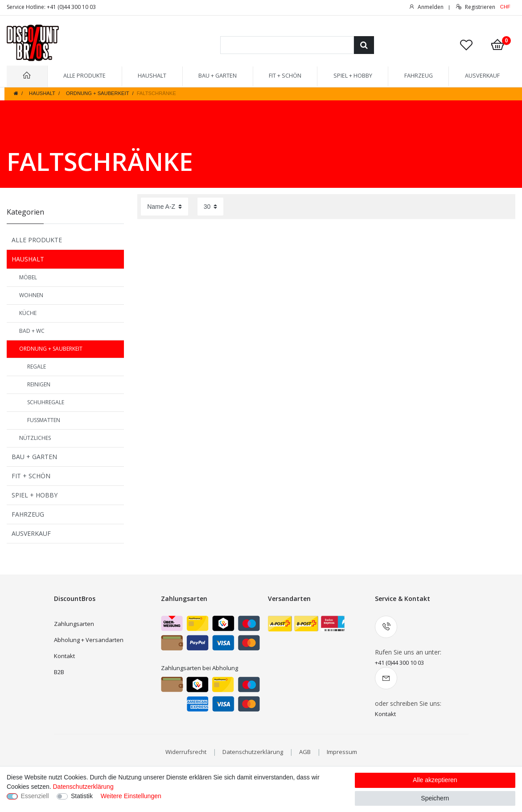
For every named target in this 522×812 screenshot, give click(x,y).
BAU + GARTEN (218, 76)
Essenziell (35, 796)
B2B (59, 672)
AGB (305, 752)
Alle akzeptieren (435, 780)
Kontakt (64, 656)
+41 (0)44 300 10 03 (399, 663)
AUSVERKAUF (482, 76)
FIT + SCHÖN (285, 76)
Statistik (82, 796)
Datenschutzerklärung (253, 752)
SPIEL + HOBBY (353, 76)
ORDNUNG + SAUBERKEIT (97, 93)
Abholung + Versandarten (89, 640)
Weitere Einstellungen (131, 796)
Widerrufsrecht (186, 752)
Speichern (435, 798)
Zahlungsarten (74, 624)
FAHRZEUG (419, 76)
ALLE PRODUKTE (84, 76)
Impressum (342, 752)
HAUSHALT (152, 76)
